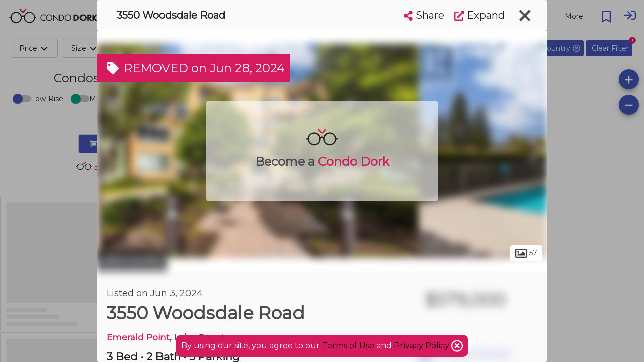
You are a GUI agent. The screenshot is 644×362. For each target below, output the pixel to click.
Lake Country (132, 260)
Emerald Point (138, 337)
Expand (479, 15)
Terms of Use (348, 346)
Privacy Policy (423, 346)
